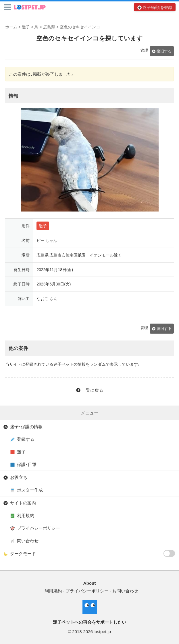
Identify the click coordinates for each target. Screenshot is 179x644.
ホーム (11, 27)
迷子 (26, 27)
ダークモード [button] (93, 553)
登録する (26, 439)
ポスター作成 (30, 490)
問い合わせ (28, 541)
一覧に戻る (92, 390)
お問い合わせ (125, 591)
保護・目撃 (27, 464)
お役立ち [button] (19, 477)
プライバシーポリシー (39, 528)
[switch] (169, 553)
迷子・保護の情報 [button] (26, 426)
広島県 (49, 27)
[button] (7, 7)
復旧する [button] (164, 51)
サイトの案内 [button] (23, 503)
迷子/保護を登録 (157, 7)
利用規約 (26, 515)
